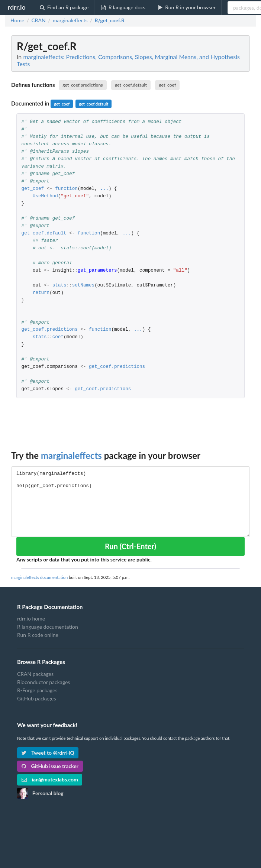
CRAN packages (35, 674)
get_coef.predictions (83, 85)
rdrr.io (16, 7)
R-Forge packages (37, 690)
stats (59, 286)
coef (58, 337)
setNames (83, 286)
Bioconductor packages (43, 682)
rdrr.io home (31, 619)
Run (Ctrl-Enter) (130, 546)
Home (17, 20)
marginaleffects (71, 455)
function (66, 189)
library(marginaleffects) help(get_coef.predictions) (130, 501)
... (104, 189)
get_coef (167, 85)
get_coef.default (131, 85)
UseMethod (45, 196)
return (41, 293)
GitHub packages (37, 698)
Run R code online (38, 635)
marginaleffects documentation (39, 577)
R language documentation (48, 627)
